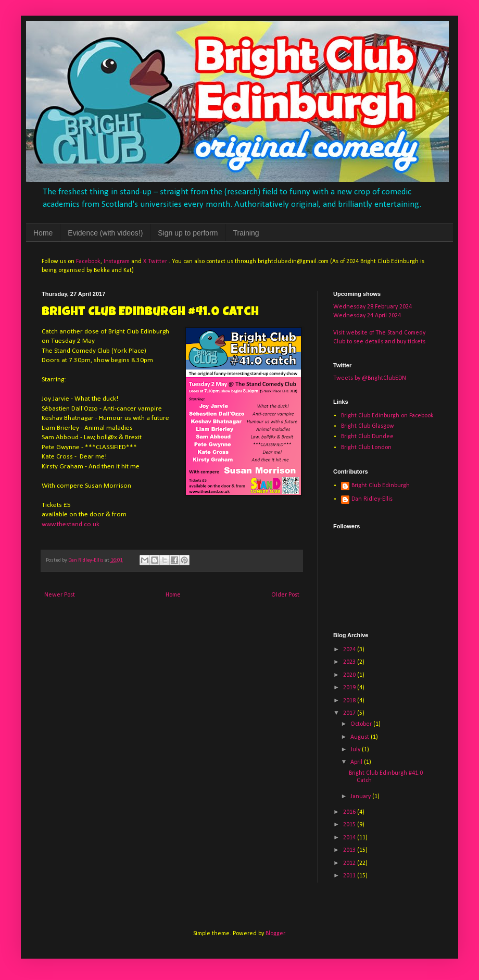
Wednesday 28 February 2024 (373, 307)
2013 (350, 850)
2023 (350, 662)
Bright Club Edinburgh (381, 486)
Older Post (285, 595)
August (361, 737)
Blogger (275, 934)
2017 (350, 713)
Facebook (88, 262)
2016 (350, 812)
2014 (350, 838)
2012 (350, 863)
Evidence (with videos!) (105, 233)
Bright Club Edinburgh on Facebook (387, 416)
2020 (350, 675)
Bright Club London (366, 448)
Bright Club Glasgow (368, 426)
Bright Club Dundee (367, 437)
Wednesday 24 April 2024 (367, 316)
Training (246, 233)
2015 (350, 825)
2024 (350, 650)
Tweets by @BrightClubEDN (370, 378)
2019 (350, 688)
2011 (350, 876)
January (361, 797)
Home (43, 233)
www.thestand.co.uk (71, 524)
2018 (350, 701)
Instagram (117, 262)
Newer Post (60, 595)
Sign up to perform (188, 233)
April (357, 762)
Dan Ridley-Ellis (372, 499)
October (362, 724)
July (356, 750)
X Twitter (155, 262)
